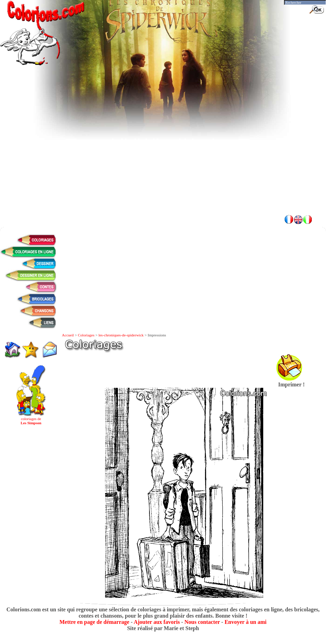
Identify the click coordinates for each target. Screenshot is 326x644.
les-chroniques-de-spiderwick (121, 335)
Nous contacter (202, 622)
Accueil (68, 335)
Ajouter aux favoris (157, 622)
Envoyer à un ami (245, 622)
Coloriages (86, 335)
